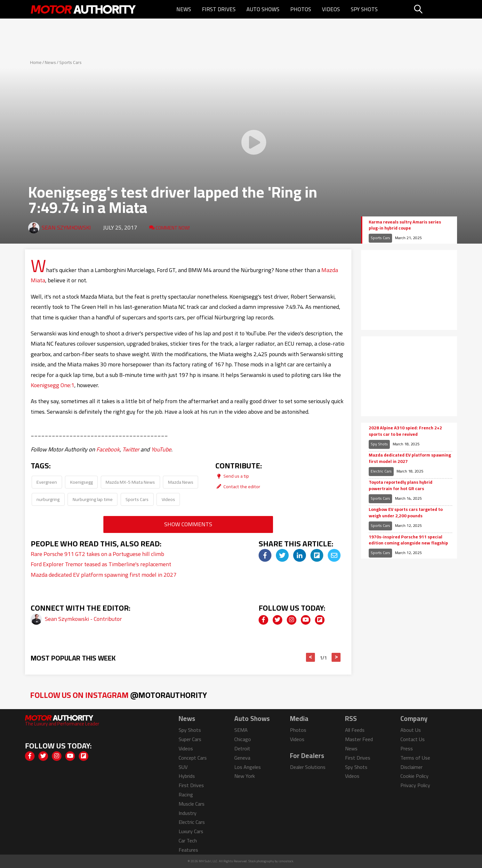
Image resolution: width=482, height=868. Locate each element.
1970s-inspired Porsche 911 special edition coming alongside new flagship (408, 540)
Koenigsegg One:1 (52, 385)
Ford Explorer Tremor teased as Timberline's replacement (101, 564)
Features (188, 850)
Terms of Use (415, 758)
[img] (265, 555)
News (184, 9)
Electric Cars (381, 471)
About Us (411, 730)
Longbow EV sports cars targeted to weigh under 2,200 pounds (406, 513)
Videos (331, 9)
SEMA (241, 730)
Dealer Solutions (308, 767)
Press (407, 748)
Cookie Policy (414, 776)
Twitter (131, 449)
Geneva (242, 758)
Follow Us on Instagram (119, 695)
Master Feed (359, 739)
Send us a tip (232, 476)
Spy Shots (364, 9)
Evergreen (47, 482)
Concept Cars (193, 758)
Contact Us (413, 739)
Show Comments (188, 524)
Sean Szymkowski (66, 227)
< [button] (311, 657)
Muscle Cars (192, 804)
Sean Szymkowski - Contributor (83, 619)
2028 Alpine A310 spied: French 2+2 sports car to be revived (405, 431)
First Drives (219, 9)
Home (36, 62)
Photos (301, 9)
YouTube (161, 449)
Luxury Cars (191, 831)
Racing (186, 794)
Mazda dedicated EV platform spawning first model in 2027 (104, 575)
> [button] (336, 657)
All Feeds (355, 730)
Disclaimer (411, 767)
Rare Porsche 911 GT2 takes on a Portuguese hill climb (97, 554)
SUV (183, 767)
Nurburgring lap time (93, 499)
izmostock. (286, 861)
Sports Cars (70, 62)
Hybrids (187, 776)
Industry (188, 813)
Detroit (242, 748)
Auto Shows (263, 9)
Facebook (108, 449)
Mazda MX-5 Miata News (130, 482)
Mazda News (181, 482)
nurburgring (48, 499)
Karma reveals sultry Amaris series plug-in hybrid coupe (405, 225)
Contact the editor (238, 486)
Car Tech (188, 841)
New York (245, 776)
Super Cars (190, 739)
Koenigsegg (81, 482)
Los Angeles (248, 767)
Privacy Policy (415, 785)
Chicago (243, 739)
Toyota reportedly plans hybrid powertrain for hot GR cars (401, 485)
